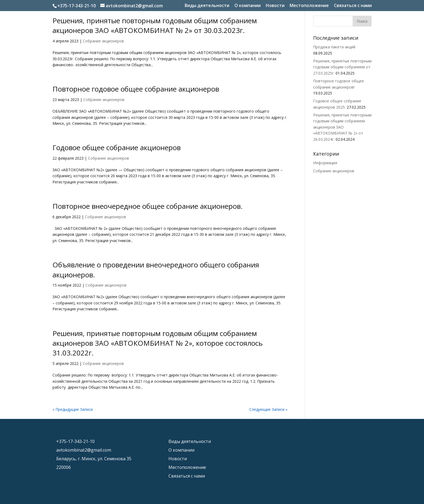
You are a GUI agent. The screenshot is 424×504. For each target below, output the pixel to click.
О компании (248, 6)
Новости (275, 6)
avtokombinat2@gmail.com (84, 450)
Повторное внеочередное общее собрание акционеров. (148, 206)
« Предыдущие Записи (73, 409)
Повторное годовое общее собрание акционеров (136, 89)
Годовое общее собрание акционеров (117, 147)
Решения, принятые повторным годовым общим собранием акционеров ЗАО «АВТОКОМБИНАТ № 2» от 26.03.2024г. (342, 127)
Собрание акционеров (103, 41)
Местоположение (309, 6)
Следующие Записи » (268, 409)
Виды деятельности (207, 6)
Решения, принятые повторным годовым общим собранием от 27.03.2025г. (342, 67)
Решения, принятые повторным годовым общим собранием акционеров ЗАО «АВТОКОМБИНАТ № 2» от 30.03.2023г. (155, 25)
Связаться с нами (353, 6)
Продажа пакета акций (334, 47)
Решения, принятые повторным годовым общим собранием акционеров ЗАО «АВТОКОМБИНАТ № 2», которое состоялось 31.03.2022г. (158, 343)
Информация (325, 163)
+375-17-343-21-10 (77, 6)
